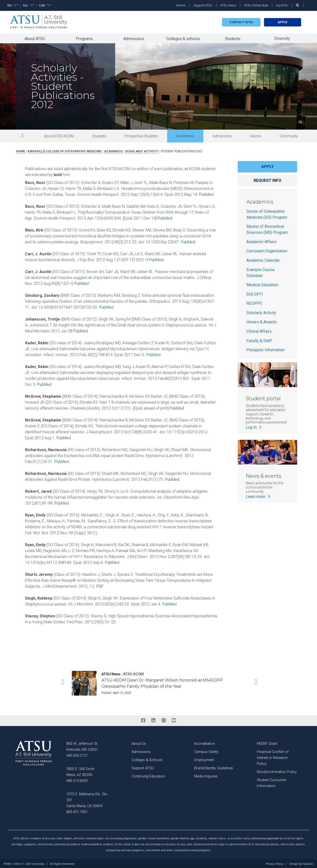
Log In (254, 426)
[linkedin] (153, 719)
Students (233, 38)
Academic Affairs (261, 241)
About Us (139, 742)
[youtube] (174, 719)
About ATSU (35, 38)
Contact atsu (241, 22)
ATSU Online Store (256, 5)
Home (21, 150)
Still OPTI (255, 293)
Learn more (258, 495)
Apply (283, 22)
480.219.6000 (77, 780)
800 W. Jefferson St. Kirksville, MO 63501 (82, 745)
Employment (204, 759)
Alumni (181, 5)
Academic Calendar (263, 259)
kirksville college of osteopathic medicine (65, 150)
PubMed (206, 193)
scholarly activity (142, 150)
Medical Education (262, 284)
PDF (100, 585)
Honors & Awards (262, 321)
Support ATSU (203, 5)
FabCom (308, 863)
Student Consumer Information (272, 782)
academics (113, 150)
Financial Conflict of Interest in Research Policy (273, 757)
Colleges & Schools (147, 759)
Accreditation (205, 742)
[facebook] (143, 719)
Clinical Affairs (259, 330)
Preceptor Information (265, 349)
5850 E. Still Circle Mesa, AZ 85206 (80, 771)
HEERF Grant (267, 742)
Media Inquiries (206, 775)
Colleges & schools (183, 38)
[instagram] (164, 719)
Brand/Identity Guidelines (214, 767)
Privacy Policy (274, 863)
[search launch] (298, 5)
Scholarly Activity (261, 312)
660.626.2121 (77, 754)
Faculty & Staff (259, 340)
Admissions (134, 38)
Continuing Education (148, 775)
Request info (267, 179)
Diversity (282, 38)
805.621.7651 (77, 811)
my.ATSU (282, 5)
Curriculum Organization (267, 250)
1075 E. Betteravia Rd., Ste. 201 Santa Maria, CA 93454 (87, 799)
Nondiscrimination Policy (277, 771)
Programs (84, 38)
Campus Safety (206, 751)
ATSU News (228, 5)
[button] (62, 681)
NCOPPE (254, 302)
